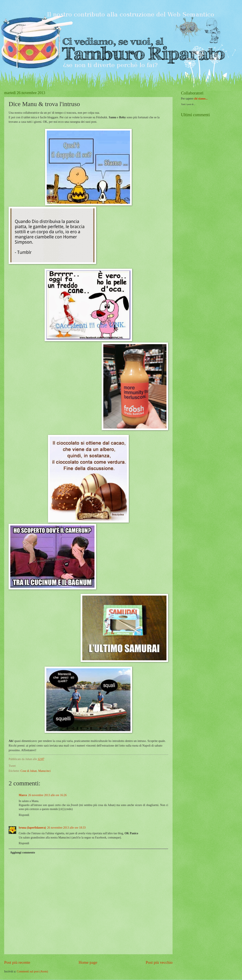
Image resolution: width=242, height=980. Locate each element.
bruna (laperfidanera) (32, 828)
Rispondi (24, 815)
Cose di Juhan (29, 771)
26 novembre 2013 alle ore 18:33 (66, 828)
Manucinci (45, 771)
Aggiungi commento (23, 853)
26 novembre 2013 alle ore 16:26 (47, 795)
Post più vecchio (159, 962)
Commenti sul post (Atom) (32, 971)
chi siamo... (201, 99)
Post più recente (17, 962)
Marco (23, 795)
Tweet (12, 766)
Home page (88, 962)
